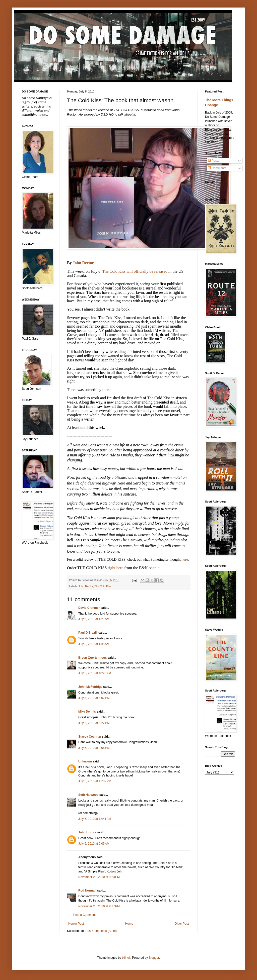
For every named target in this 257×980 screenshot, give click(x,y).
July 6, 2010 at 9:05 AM (94, 844)
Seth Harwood (88, 795)
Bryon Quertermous (92, 658)
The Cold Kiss (103, 586)
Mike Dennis (87, 712)
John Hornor (87, 832)
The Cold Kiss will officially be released (135, 271)
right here (115, 568)
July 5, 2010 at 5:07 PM (94, 698)
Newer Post (76, 924)
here (185, 559)
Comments (217, 168)
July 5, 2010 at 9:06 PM (94, 748)
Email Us (211, 188)
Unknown (85, 761)
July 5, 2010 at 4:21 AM (94, 619)
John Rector (83, 263)
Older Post (182, 924)
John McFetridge (90, 687)
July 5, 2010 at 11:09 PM (95, 781)
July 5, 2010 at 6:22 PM (94, 723)
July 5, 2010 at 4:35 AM (94, 644)
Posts (213, 161)
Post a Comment (84, 915)
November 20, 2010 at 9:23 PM (99, 877)
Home (129, 924)
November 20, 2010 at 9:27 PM (99, 906)
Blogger (154, 958)
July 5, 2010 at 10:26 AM (95, 673)
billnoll (126, 958)
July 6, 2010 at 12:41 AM (95, 819)
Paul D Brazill (88, 633)
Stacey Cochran (90, 737)
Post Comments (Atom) (101, 931)
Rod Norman (87, 891)
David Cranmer (89, 608)
